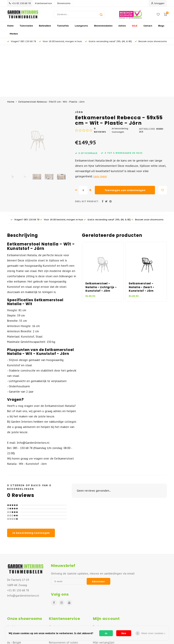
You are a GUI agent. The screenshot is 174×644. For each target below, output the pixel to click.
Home (10, 28)
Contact (148, 28)
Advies (122, 28)
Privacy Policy (57, 624)
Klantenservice (45, 3)
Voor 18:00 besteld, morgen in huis (60, 43)
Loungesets (81, 28)
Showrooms (65, 3)
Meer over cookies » (153, 633)
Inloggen (158, 3)
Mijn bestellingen (105, 582)
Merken (14, 36)
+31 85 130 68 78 (21, 3)
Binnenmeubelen (103, 28)
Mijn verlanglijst (104, 593)
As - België (14, 593)
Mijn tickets (101, 587)
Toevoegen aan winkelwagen (125, 140)
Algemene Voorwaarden (65, 614)
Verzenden (56, 587)
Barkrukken (45, 28)
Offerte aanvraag (60, 598)
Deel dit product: (87, 152)
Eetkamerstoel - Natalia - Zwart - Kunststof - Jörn (142, 237)
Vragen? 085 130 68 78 (22, 43)
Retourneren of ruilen (63, 593)
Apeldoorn (14, 577)
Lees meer (100, 127)
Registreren (101, 577)
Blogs (161, 28)
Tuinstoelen (26, 28)
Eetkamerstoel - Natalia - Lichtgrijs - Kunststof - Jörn (101, 237)
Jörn (79, 62)
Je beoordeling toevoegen (120, 80)
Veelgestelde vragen (63, 603)
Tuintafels (63, 28)
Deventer (13, 582)
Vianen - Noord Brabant (22, 587)
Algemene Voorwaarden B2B (68, 619)
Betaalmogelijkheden (63, 608)
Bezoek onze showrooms (151, 43)
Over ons (55, 582)
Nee (124, 633)
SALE (135, 28)
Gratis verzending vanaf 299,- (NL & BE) (108, 43)
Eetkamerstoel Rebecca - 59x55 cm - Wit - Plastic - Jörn (51, 52)
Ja (106, 633)
